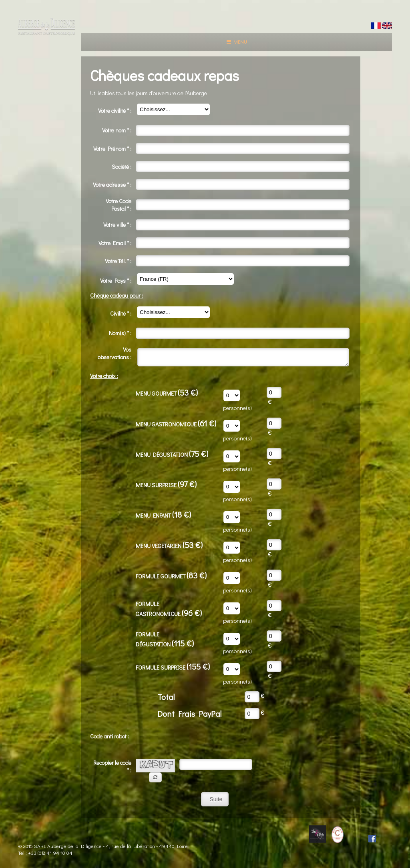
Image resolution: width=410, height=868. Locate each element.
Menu (237, 42)
